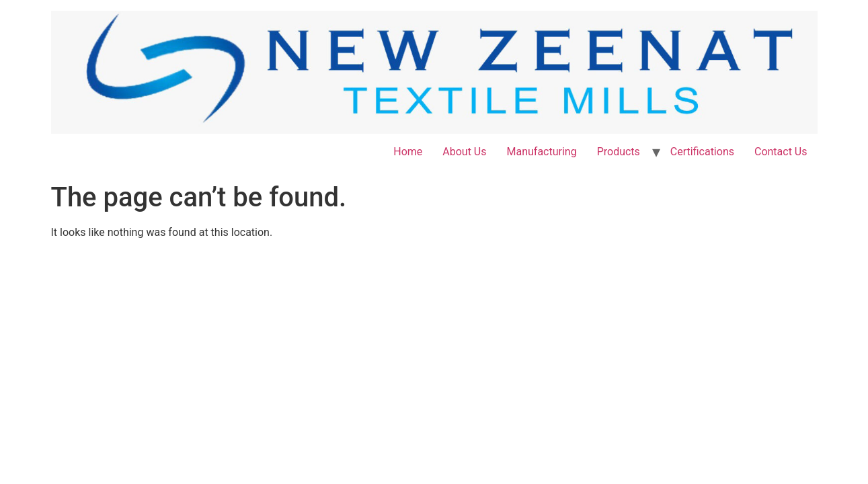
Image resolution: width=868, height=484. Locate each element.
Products (619, 152)
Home (408, 152)
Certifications (702, 152)
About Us (464, 152)
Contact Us (781, 152)
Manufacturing (541, 152)
